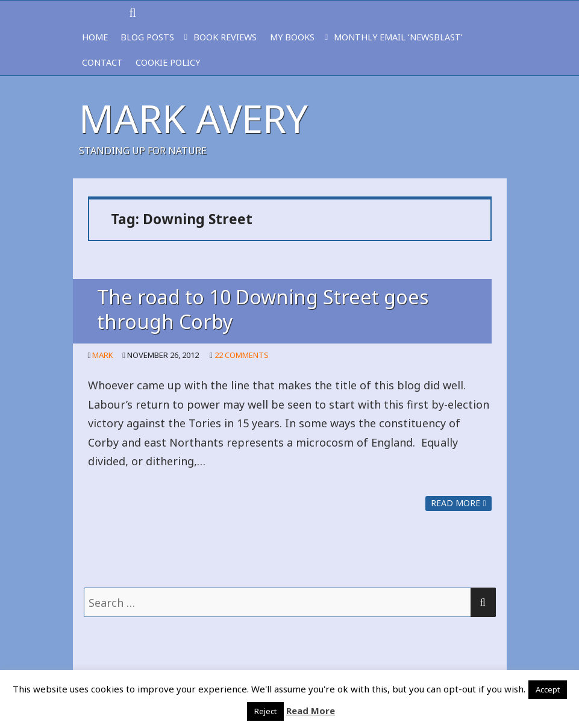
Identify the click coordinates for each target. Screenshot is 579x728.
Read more (458, 503)
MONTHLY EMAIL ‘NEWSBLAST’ (398, 37)
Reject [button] (265, 711)
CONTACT (102, 62)
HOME (95, 37)
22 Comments (242, 355)
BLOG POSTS (147, 37)
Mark (103, 355)
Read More (311, 711)
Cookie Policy (168, 62)
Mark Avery (193, 118)
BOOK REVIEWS (225, 37)
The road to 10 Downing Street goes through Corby (263, 309)
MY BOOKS (292, 37)
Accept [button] (548, 689)
